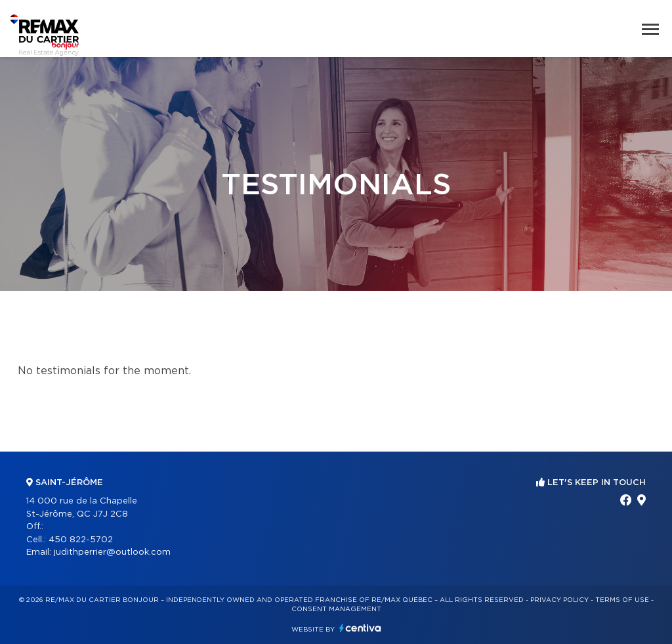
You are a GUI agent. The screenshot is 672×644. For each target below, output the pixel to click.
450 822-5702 (81, 540)
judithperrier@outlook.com (112, 552)
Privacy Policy (559, 600)
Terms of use (622, 600)
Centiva (360, 628)
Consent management (336, 609)
